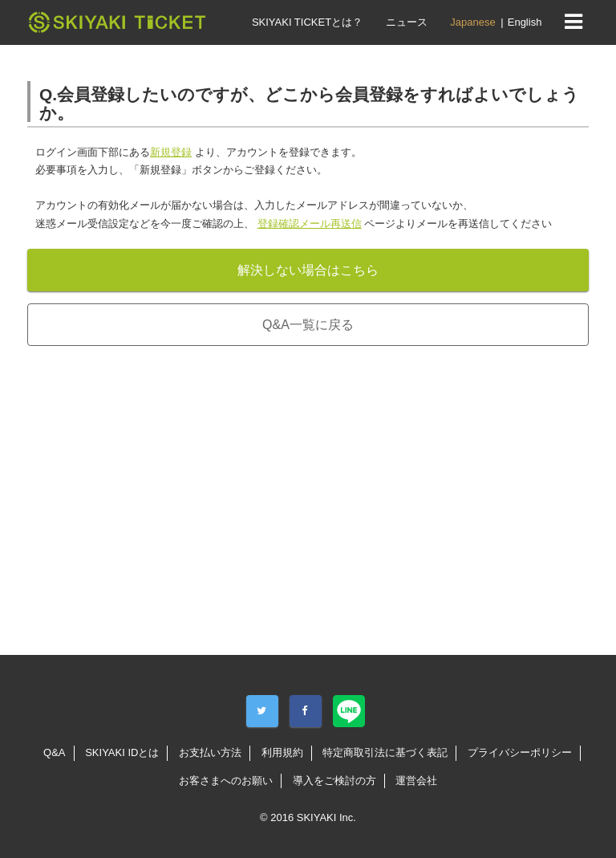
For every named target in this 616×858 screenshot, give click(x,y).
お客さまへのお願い (226, 781)
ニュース (407, 22)
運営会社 (416, 781)
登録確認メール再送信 (310, 224)
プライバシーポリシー (520, 752)
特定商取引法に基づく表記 (385, 752)
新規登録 (171, 152)
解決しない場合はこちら (308, 270)
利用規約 (282, 752)
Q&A (54, 752)
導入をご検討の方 (334, 781)
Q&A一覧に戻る (308, 325)
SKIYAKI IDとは (122, 752)
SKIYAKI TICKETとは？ (307, 22)
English (525, 22)
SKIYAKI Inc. (326, 817)
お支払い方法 (210, 752)
